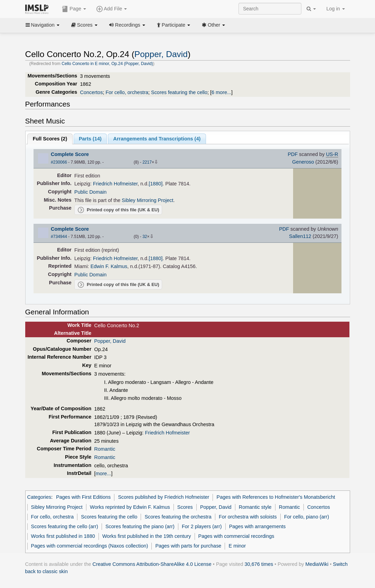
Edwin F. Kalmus (109, 266)
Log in (335, 9)
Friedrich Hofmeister (115, 184)
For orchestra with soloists (248, 517)
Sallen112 (300, 236)
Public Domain (90, 192)
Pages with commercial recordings (236, 536)
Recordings (127, 25)
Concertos (92, 92)
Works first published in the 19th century (147, 536)
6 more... (221, 92)
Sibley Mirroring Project (147, 200)
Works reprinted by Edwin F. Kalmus (130, 507)
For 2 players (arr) (202, 526)
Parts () (90, 139)
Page (74, 9)
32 (145, 237)
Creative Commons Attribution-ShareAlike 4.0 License (152, 564)
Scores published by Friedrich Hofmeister (163, 497)
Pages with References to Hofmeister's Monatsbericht (276, 497)
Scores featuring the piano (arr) (140, 526)
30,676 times (259, 564)
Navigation (43, 25)
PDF (293, 154)
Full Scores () (50, 139)
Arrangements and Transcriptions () (157, 139)
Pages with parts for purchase (188, 546)
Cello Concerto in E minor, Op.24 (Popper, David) (107, 64)
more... (104, 474)
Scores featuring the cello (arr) (65, 526)
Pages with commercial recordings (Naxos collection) (90, 546)
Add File (112, 9)
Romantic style (255, 507)
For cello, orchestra (127, 92)
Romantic (105, 449)
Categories (39, 497)
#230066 (59, 162)
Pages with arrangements (257, 526)
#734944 (59, 237)
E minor (237, 546)
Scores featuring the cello (179, 92)
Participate (174, 25)
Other (213, 25)
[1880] (156, 184)
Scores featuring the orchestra (178, 517)
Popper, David (161, 54)
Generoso (303, 162)
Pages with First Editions (83, 497)
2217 (147, 162)
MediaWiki (317, 564)
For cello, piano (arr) (307, 517)
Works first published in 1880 (63, 536)
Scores (84, 25)
